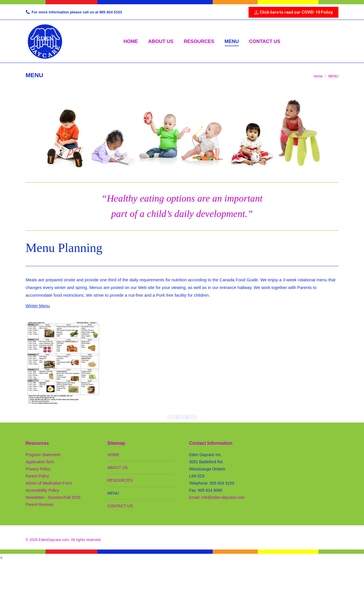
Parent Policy (37, 476)
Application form (40, 462)
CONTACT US (120, 506)
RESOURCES (120, 480)
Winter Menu (38, 306)
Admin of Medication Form (49, 483)
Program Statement (43, 455)
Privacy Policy (38, 469)
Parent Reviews (40, 505)
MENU (113, 493)
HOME (113, 455)
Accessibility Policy (42, 490)
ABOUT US (118, 468)
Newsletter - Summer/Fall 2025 (53, 497)
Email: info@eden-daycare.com (217, 497)
